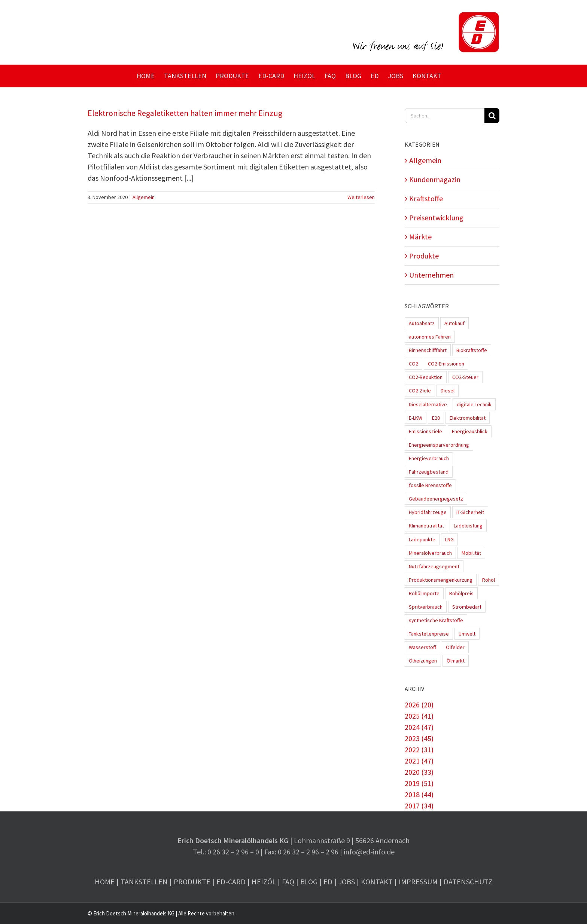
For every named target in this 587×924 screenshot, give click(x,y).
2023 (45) (419, 738)
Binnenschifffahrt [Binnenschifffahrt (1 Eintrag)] (428, 350)
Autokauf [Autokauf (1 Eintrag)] (454, 323)
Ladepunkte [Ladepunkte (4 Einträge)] (422, 539)
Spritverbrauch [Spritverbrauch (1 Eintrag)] (426, 607)
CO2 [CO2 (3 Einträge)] (413, 364)
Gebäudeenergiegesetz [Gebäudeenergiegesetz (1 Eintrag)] (436, 499)
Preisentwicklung (436, 218)
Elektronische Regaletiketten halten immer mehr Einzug (185, 113)
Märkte (420, 237)
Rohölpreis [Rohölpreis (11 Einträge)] (461, 593)
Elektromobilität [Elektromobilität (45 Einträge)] (468, 418)
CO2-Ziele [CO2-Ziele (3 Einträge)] (420, 391)
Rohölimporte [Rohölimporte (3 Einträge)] (424, 593)
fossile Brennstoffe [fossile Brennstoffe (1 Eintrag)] (430, 485)
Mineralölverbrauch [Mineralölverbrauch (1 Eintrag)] (430, 553)
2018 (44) (419, 794)
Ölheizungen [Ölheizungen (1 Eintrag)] (423, 661)
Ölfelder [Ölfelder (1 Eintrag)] (455, 647)
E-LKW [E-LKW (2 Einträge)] (416, 418)
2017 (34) (419, 806)
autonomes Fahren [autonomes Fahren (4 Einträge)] (430, 337)
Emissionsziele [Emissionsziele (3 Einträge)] (425, 431)
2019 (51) (419, 783)
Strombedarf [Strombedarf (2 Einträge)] (467, 607)
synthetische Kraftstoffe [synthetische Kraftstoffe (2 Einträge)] (436, 620)
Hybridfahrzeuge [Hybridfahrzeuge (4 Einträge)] (428, 512)
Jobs (347, 882)
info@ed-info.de (369, 852)
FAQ (288, 882)
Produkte (424, 256)
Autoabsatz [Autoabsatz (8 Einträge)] (422, 323)
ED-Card (231, 882)
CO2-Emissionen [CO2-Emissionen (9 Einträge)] (446, 364)
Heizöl (264, 882)
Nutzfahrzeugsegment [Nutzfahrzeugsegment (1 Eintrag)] (434, 566)
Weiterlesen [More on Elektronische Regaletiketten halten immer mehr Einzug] (361, 197)
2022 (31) (419, 749)
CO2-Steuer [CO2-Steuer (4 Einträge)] (465, 377)
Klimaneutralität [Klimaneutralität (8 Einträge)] (426, 526)
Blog (309, 882)
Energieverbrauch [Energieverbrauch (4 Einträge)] (429, 458)
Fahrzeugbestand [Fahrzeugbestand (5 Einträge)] (429, 472)
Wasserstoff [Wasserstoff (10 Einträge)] (422, 647)
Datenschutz (468, 882)
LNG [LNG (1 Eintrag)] (449, 539)
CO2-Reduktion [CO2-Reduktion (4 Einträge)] (426, 377)
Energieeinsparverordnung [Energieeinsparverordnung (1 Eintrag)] (439, 445)
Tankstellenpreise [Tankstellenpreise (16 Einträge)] (429, 634)
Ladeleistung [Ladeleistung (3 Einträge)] (468, 526)
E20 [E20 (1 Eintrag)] (436, 418)
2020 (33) (419, 772)
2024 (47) (419, 727)
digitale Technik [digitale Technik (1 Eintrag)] (474, 404)
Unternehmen (431, 275)
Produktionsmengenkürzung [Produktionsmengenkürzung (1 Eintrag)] (441, 580)
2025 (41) (419, 716)
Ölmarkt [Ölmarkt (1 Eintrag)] (456, 661)
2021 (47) (419, 761)
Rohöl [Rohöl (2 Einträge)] (489, 580)
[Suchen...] (445, 116)
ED (328, 882)
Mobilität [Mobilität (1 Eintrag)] (471, 553)
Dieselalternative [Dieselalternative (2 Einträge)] (428, 404)
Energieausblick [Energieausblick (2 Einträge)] (470, 431)
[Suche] (492, 116)
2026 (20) (419, 705)
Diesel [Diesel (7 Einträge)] (448, 391)
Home (105, 882)
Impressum (418, 882)
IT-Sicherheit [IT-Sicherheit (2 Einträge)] (470, 512)
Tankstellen (144, 882)
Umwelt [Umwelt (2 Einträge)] (467, 634)
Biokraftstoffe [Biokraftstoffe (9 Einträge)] (472, 350)
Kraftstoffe (426, 198)
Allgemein (144, 197)
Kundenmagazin (435, 179)
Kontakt (377, 882)
